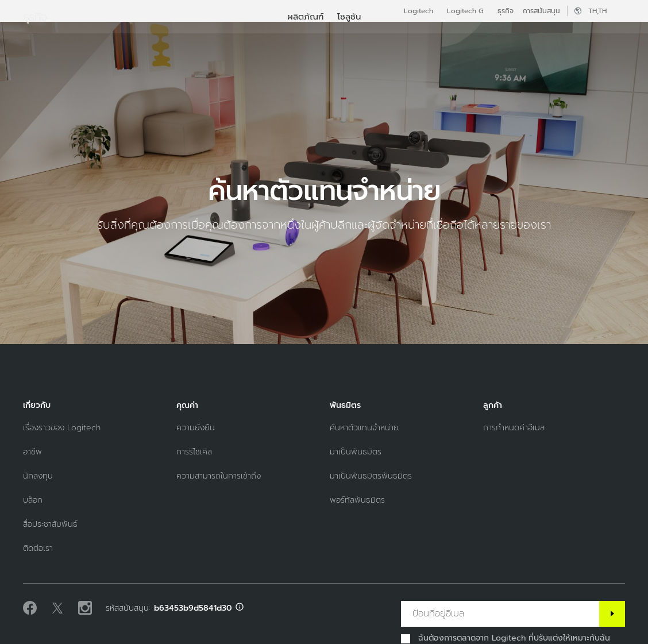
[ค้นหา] (549, 37)
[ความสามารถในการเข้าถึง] (219, 476)
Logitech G (465, 11)
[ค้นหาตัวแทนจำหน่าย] (364, 428)
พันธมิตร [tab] (363, 37)
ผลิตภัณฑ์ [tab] (188, 37)
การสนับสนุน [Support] (541, 11)
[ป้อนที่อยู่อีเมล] (500, 614)
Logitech (419, 11)
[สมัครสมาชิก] (612, 614)
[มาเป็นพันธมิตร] (356, 452)
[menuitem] (305, 70)
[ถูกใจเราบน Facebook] (30, 608)
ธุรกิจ (506, 11)
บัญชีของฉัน (597, 37)
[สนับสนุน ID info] (240, 608)
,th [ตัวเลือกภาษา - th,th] (597, 11)
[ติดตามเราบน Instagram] (85, 608)
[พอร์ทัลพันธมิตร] (357, 500)
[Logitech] (97, 36)
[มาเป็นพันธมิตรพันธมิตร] (371, 476)
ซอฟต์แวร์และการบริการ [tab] (277, 37)
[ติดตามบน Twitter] (57, 608)
